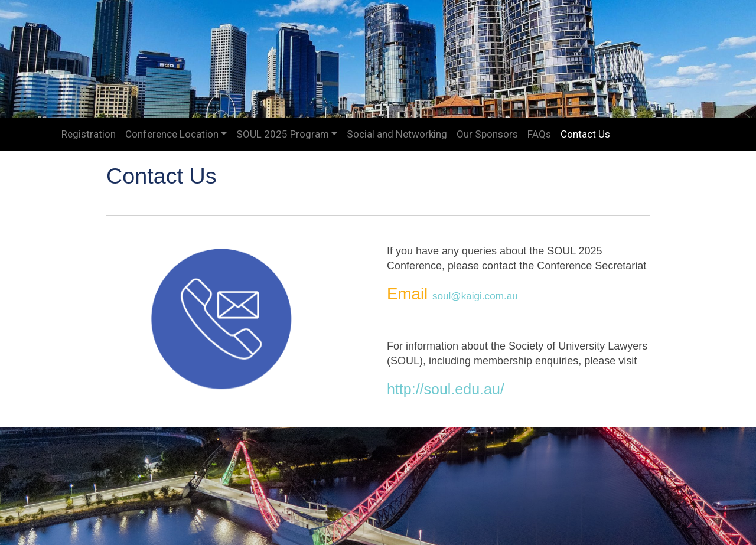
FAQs (539, 134)
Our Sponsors (487, 134)
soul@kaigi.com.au (475, 296)
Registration (89, 134)
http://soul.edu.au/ (446, 389)
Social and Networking (397, 134)
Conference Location (172, 134)
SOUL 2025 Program (283, 134)
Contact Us (585, 134)
